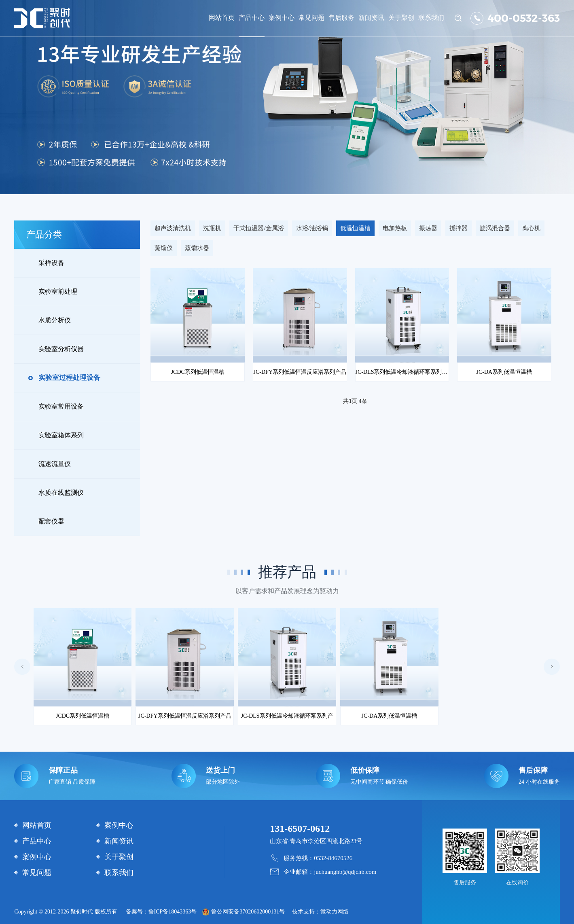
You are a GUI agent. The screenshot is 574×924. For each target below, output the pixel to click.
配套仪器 (51, 521)
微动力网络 (335, 912)
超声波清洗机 (173, 228)
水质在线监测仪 (61, 493)
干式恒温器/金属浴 (258, 228)
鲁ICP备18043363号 (173, 912)
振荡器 (428, 228)
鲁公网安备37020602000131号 (248, 912)
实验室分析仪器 (61, 349)
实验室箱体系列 (61, 435)
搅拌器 (459, 228)
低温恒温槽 (355, 228)
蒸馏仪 (164, 248)
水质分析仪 (55, 320)
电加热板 (395, 228)
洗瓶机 (212, 228)
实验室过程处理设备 (69, 378)
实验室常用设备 (61, 406)
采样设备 (51, 263)
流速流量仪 (55, 464)
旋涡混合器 (495, 228)
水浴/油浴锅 (312, 228)
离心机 (531, 228)
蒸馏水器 (197, 248)
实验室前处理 (58, 291)
